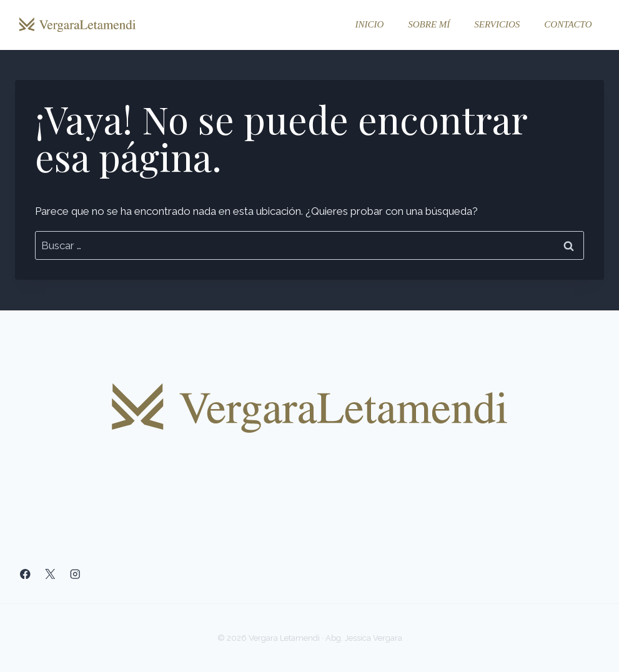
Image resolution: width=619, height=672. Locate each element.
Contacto (568, 24)
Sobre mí (429, 24)
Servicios (497, 24)
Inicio (369, 24)
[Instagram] (75, 574)
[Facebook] (25, 574)
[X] (50, 574)
